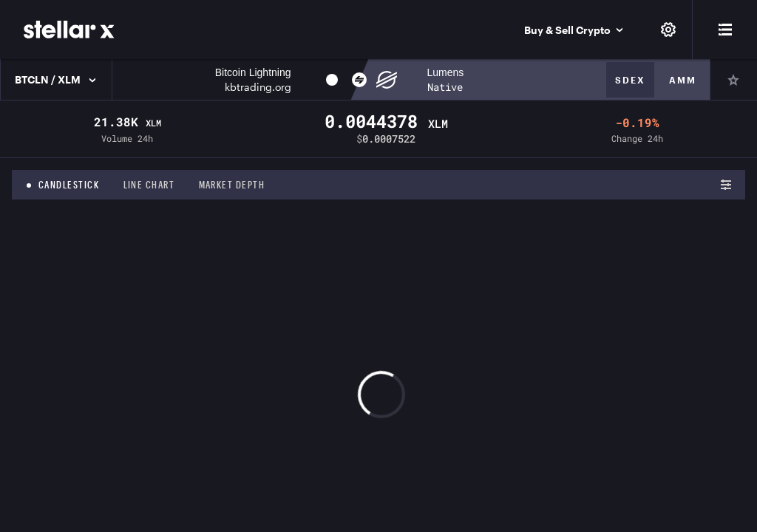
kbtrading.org (258, 87)
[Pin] (733, 80)
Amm (683, 80)
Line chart (149, 185)
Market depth (232, 185)
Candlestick (69, 185)
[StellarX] (69, 30)
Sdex (630, 80)
